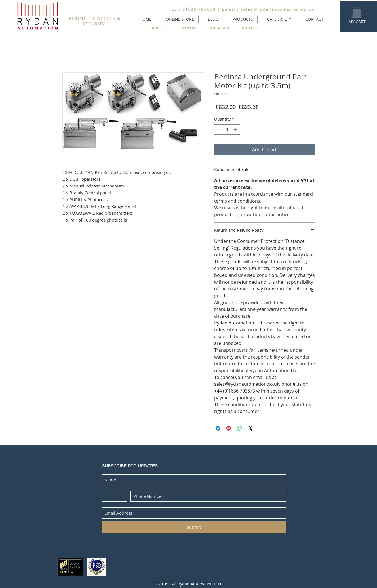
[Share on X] (250, 428)
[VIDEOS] (249, 28)
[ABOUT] (159, 28)
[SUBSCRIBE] (219, 28)
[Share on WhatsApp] (239, 428)
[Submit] (194, 527)
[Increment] (236, 129)
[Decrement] (219, 129)
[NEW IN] (189, 28)
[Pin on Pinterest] (229, 428)
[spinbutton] (227, 129)
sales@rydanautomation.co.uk (277, 9)
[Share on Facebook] (218, 428)
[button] (357, 12)
